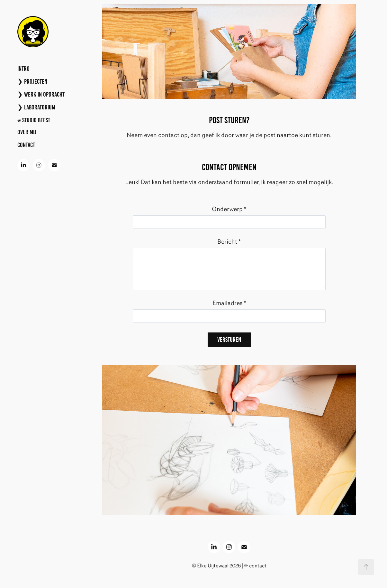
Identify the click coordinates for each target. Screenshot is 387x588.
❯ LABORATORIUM (36, 107)
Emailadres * (229, 303)
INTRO (23, 69)
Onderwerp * (229, 209)
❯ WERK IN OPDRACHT (41, 94)
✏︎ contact (255, 566)
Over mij (27, 132)
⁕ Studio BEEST (34, 120)
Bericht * (229, 242)
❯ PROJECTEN (32, 81)
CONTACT (26, 145)
